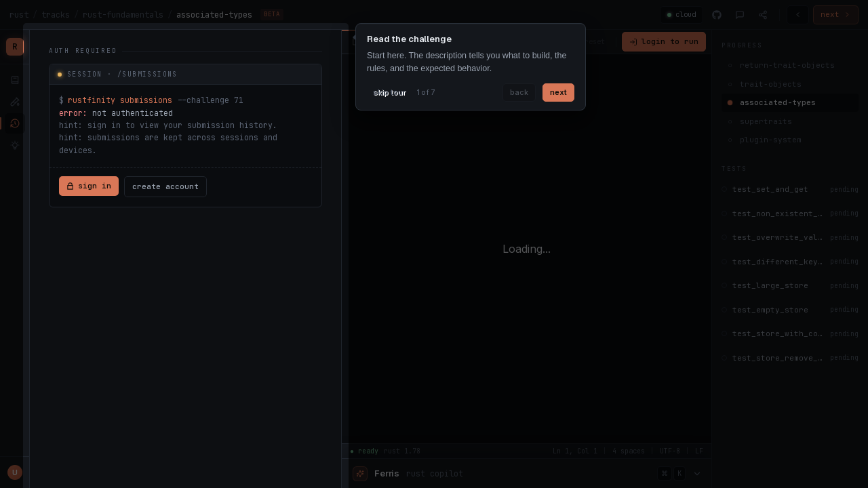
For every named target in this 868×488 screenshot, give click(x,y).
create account (165, 186)
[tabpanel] (185, 127)
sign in (89, 186)
